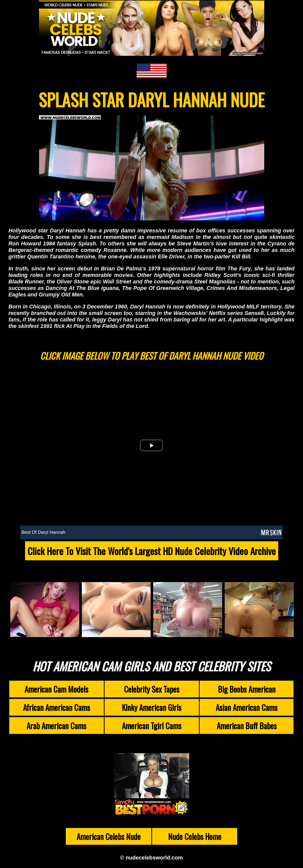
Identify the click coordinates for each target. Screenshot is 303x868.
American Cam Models (56, 689)
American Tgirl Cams (152, 726)
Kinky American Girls (152, 707)
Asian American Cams (247, 707)
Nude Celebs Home (195, 836)
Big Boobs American (247, 689)
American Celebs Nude (109, 836)
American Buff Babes (247, 726)
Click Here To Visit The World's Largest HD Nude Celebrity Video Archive (152, 551)
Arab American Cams (56, 726)
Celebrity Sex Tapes (152, 689)
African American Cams (57, 707)
